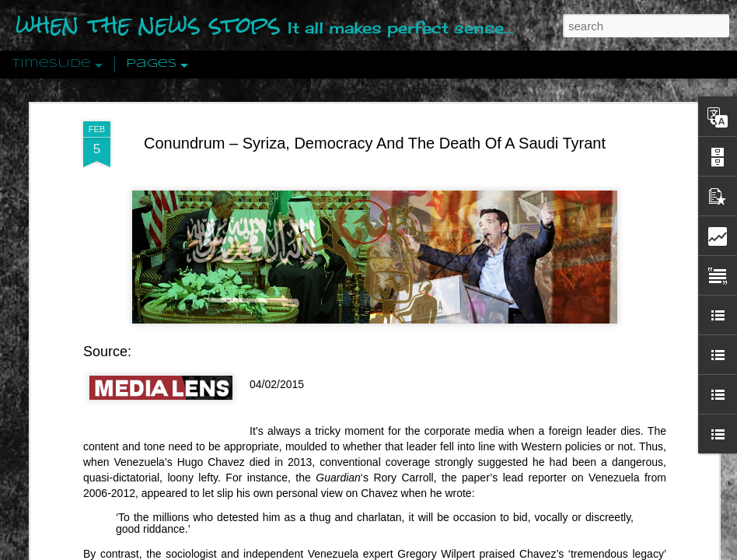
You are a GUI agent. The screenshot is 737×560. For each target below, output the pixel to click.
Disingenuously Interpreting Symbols (610, 250)
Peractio (66, 361)
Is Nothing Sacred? (348, 197)
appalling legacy (603, 81)
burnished (479, 96)
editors (501, 112)
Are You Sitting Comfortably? (378, 398)
